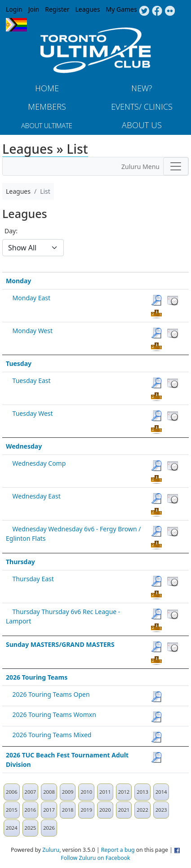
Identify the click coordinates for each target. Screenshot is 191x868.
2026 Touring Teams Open (51, 694)
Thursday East (33, 579)
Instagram (170, 11)
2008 (49, 792)
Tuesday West (33, 413)
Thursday (20, 562)
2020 (105, 810)
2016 (31, 810)
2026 (49, 828)
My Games (121, 9)
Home (47, 88)
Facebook (157, 11)
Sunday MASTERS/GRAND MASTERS (60, 644)
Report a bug (118, 850)
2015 (12, 810)
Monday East (31, 298)
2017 (49, 810)
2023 (161, 810)
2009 (68, 792)
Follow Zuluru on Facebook (95, 858)
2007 (31, 792)
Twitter (144, 11)
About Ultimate (47, 125)
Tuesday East (32, 381)
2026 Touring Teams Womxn (54, 714)
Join (34, 9)
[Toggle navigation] (176, 166)
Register (57, 9)
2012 (124, 792)
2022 (142, 810)
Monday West (33, 331)
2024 (12, 828)
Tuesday (19, 363)
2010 (86, 792)
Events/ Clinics (142, 107)
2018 (68, 810)
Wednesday (24, 446)
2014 (161, 792)
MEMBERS (47, 107)
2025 (31, 828)
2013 (142, 792)
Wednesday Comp (39, 463)
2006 (12, 792)
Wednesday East (37, 496)
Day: (11, 231)
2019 (86, 810)
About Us (142, 125)
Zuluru (51, 850)
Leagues (88, 9)
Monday (18, 281)
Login (14, 9)
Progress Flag (16, 25)
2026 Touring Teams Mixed (52, 735)
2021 (124, 810)
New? (142, 88)
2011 (105, 792)
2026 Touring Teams (37, 677)
